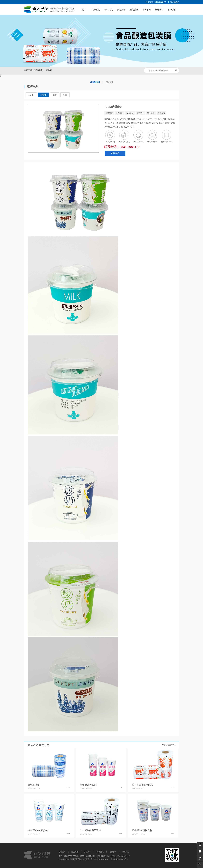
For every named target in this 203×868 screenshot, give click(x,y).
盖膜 (55, 95)
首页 (83, 10)
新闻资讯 (134, 10)
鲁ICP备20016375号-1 (119, 859)
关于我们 (96, 10)
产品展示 (121, 10)
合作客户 (159, 10)
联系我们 (172, 10)
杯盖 (65, 95)
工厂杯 (31, 95)
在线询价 (115, 153)
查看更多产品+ (168, 745)
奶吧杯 (43, 95)
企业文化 (109, 10)
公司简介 (62, 852)
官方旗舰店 (175, 2)
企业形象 (147, 10)
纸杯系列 (39, 70)
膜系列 (49, 70)
